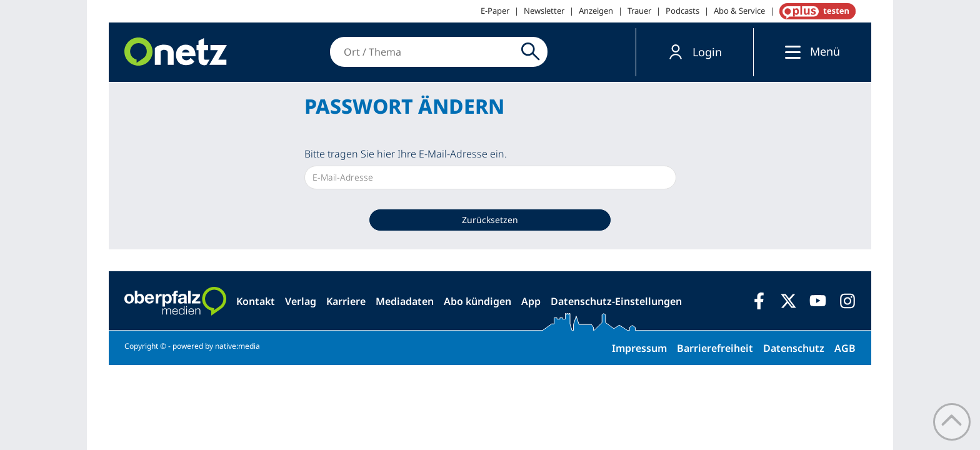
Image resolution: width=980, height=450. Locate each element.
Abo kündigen (477, 301)
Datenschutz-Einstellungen (616, 301)
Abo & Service (739, 11)
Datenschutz (794, 348)
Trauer (639, 11)
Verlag (301, 301)
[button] (695, 52)
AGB (845, 348)
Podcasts (682, 11)
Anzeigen (596, 11)
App (531, 301)
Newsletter (544, 11)
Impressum (639, 348)
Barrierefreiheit (715, 348)
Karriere (346, 301)
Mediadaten (405, 301)
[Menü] (790, 52)
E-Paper (495, 11)
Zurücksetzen (490, 220)
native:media (237, 346)
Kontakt (256, 301)
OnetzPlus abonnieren (815, 11)
